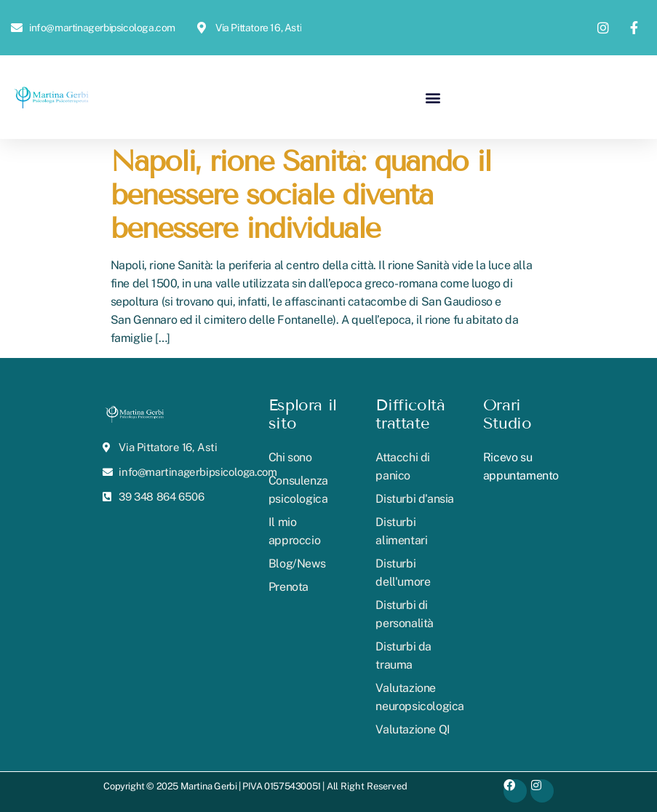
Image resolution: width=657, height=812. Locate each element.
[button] (433, 97)
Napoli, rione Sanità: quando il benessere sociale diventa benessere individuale (300, 194)
